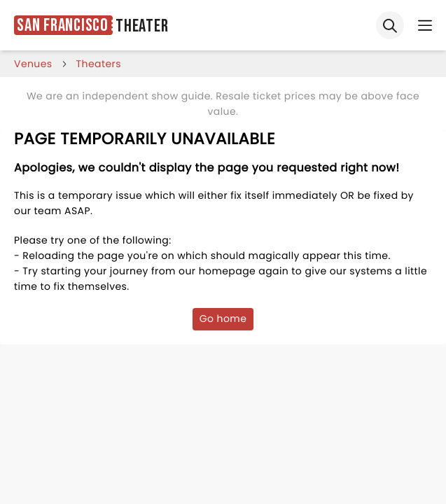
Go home (223, 318)
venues (33, 64)
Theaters (99, 64)
